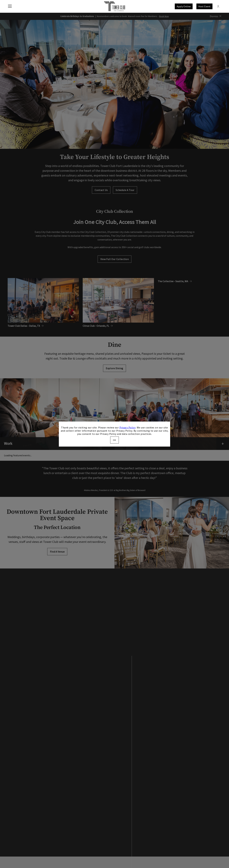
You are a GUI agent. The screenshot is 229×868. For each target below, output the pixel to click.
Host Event (204, 6)
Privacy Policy (127, 427)
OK (114, 440)
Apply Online (184, 6)
